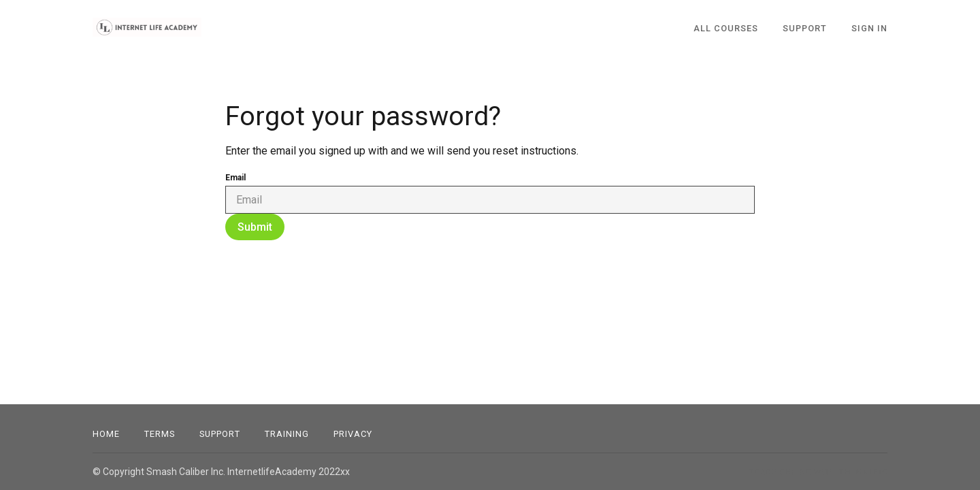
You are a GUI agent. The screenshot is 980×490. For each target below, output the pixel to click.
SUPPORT (805, 28)
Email (235, 178)
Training (287, 434)
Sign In (869, 28)
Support (220, 434)
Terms (160, 434)
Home (106, 434)
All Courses (726, 28)
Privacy (353, 434)
